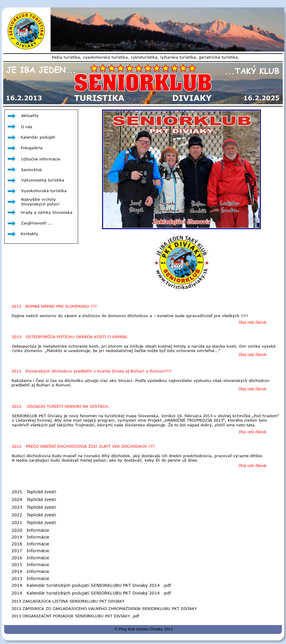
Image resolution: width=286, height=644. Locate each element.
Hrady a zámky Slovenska (47, 212)
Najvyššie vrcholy (39, 199)
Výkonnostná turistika (43, 180)
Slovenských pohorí (40, 204)
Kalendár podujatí (38, 137)
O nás (27, 127)
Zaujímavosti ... (37, 223)
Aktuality (30, 115)
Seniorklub (31, 170)
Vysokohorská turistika (44, 191)
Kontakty (29, 234)
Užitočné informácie (41, 159)
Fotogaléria (32, 148)
